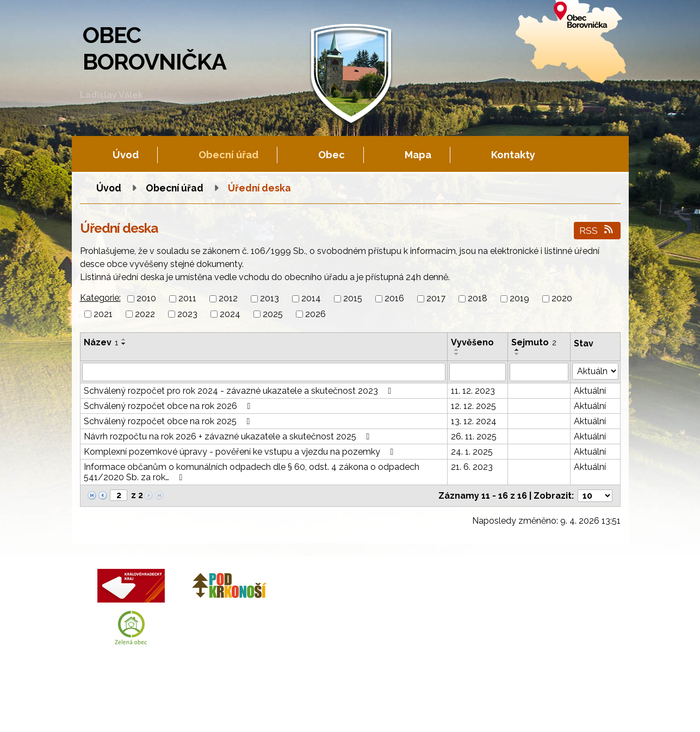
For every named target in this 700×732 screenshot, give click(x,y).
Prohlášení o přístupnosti (392, 713)
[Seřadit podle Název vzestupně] (124, 339)
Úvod (126, 155)
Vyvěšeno (472, 342)
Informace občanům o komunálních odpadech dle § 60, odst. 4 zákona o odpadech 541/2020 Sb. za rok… (252, 472)
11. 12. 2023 (473, 391)
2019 (519, 299)
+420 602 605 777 (388, 603)
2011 (187, 299)
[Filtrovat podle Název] (264, 372)
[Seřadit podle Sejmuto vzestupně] (517, 350)
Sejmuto (534, 342)
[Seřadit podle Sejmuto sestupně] (517, 354)
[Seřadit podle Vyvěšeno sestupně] (457, 354)
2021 (103, 314)
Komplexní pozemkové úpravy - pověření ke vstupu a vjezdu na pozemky (241, 452)
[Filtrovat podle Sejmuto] (539, 372)
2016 (394, 299)
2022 (145, 314)
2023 (187, 314)
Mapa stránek (319, 713)
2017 (436, 299)
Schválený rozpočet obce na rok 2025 (169, 421)
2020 (562, 299)
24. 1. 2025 (472, 452)
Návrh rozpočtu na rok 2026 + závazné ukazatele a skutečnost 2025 (229, 436)
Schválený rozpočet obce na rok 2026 (169, 406)
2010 (146, 299)
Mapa (418, 155)
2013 (270, 299)
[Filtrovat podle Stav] (595, 371)
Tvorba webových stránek (179, 722)
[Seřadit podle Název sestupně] (124, 344)
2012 (228, 299)
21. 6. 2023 (472, 467)
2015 (353, 299)
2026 (315, 314)
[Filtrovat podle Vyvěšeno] (478, 372)
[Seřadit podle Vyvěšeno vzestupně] (457, 350)
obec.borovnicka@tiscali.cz (407, 629)
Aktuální (590, 391)
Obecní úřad (228, 155)
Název (101, 342)
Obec (332, 155)
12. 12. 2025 (473, 406)
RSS (597, 230)
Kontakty (513, 155)
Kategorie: (100, 298)
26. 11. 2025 (474, 436)
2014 (311, 299)
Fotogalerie (270, 713)
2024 (230, 314)
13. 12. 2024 (474, 421)
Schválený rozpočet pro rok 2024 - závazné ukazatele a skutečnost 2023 (240, 391)
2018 (478, 299)
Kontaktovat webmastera (199, 713)
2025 (273, 314)
